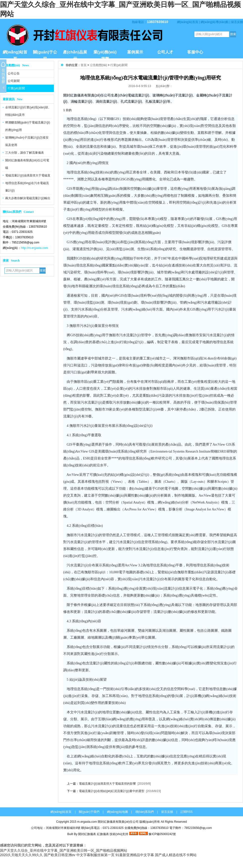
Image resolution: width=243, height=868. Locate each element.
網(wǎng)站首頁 (188, 22)
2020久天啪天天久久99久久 (21, 855)
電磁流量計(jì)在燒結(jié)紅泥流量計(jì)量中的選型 (112, 791)
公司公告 (14, 73)
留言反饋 (237, 22)
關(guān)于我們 (89, 812)
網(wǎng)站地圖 (117, 812)
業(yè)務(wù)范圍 (105, 54)
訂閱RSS (187, 812)
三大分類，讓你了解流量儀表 (25, 153)
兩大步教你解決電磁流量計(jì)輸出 (28, 198)
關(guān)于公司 (45, 54)
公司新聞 (14, 81)
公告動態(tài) (99, 65)
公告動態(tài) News (16, 65)
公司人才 (165, 52)
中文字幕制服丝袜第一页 (95, 855)
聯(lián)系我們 (145, 812)
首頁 (84, 65)
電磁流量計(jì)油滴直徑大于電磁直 (28, 175)
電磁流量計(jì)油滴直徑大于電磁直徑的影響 (107, 784)
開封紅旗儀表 (87, 834)
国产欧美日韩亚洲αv (60, 855)
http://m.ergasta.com (34, 248)
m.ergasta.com (87, 822)
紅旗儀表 (103, 834)
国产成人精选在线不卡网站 (176, 855)
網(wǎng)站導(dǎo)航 (215, 22)
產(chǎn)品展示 (75, 54)
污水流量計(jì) (130, 335)
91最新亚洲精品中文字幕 (135, 855)
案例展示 (135, 52)
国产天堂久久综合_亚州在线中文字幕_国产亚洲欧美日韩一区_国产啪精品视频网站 (64, 850)
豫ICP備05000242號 (162, 834)
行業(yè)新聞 (16, 88)
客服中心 (195, 52)
